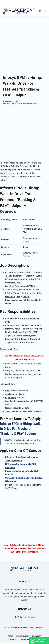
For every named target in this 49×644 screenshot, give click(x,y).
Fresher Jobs (8, 104)
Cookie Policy (26, 640)
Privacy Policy (22, 636)
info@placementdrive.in (24, 617)
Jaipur (19, 104)
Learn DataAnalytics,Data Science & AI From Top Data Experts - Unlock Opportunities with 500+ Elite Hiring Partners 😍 (24, 549)
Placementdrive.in (14, 590)
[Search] (40, 11)
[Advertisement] (24, 41)
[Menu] (45, 11)
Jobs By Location (30, 104)
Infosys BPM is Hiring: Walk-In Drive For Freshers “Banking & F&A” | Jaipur (21, 429)
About (11, 636)
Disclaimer (36, 636)
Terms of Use (12, 640)
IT (15, 104)
